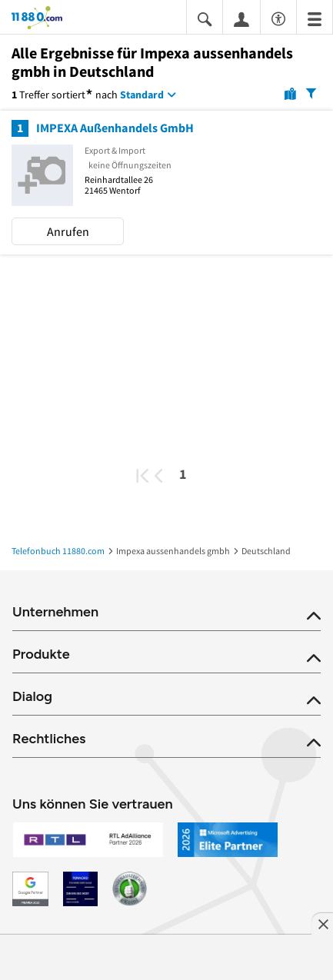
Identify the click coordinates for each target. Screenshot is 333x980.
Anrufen (68, 231)
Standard (142, 95)
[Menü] (315, 18)
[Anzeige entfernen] (322, 924)
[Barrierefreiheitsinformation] (278, 17)
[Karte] (290, 93)
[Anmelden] (241, 18)
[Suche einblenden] (205, 18)
